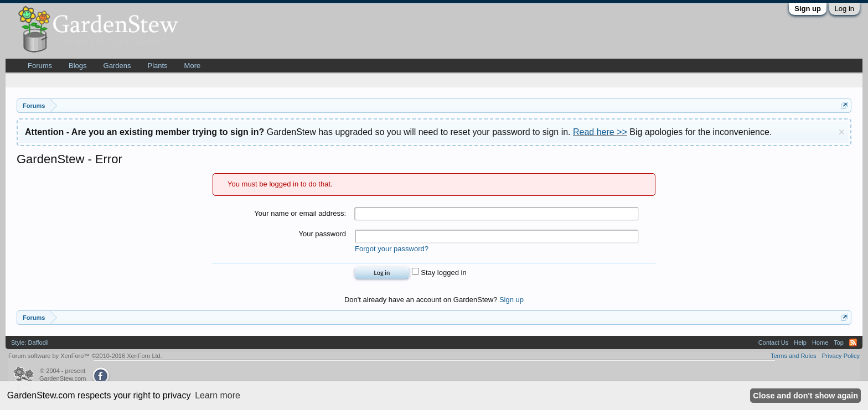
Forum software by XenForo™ (85, 356)
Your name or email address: (300, 213)
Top (839, 342)
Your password (322, 234)
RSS (853, 342)
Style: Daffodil (30, 342)
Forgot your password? (392, 249)
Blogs (78, 66)
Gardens (117, 66)
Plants (157, 66)
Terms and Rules (794, 356)
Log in (844, 9)
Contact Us (773, 342)
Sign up (808, 9)
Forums (40, 66)
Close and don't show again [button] (805, 396)
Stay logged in (439, 273)
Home (820, 342)
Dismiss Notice (842, 132)
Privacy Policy (841, 356)
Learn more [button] (218, 395)
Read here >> (600, 132)
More (193, 66)
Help (800, 342)
